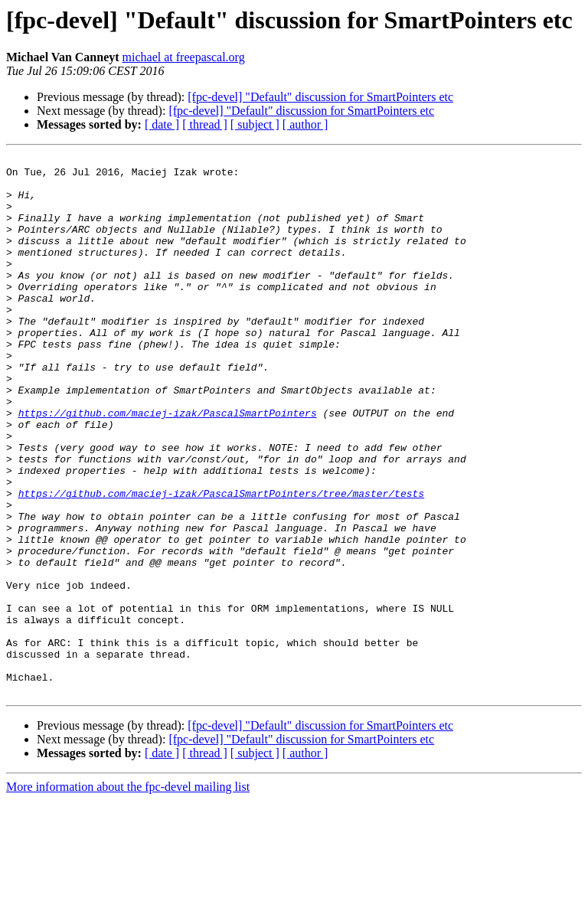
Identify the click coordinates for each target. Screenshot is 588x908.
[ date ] (162, 124)
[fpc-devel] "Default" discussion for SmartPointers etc (320, 97)
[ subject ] (255, 124)
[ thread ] (205, 124)
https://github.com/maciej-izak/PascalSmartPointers (168, 465)
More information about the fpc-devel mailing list (128, 895)
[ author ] (305, 124)
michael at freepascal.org (184, 57)
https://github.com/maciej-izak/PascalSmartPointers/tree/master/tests (221, 562)
